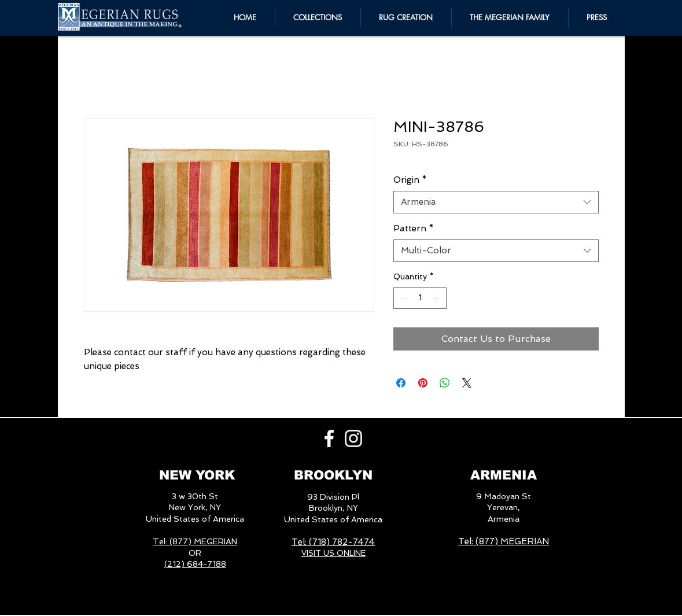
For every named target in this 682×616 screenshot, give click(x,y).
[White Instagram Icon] (353, 438)
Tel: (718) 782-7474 (333, 542)
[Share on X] (467, 383)
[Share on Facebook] (401, 383)
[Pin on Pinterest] (423, 383)
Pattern (414, 228)
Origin (410, 180)
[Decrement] (402, 298)
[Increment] (438, 298)
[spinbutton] (420, 298)
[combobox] (496, 202)
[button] (510, 17)
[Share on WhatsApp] (445, 383)
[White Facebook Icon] (329, 438)
